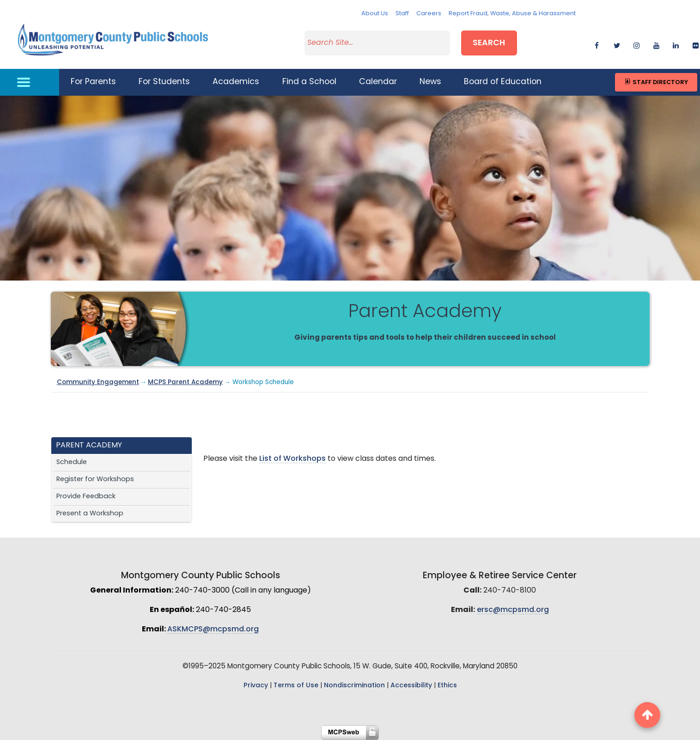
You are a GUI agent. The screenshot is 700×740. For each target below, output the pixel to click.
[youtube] (656, 44)
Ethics (447, 686)
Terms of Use (296, 686)
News (430, 82)
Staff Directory (656, 82)
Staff (402, 14)
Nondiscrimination (354, 686)
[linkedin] (676, 44)
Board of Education (503, 82)
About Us (375, 14)
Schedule (72, 462)
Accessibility (411, 686)
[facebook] (597, 44)
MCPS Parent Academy (185, 382)
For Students (164, 82)
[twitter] (617, 44)
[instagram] (636, 44)
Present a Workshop (90, 514)
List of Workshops (292, 459)
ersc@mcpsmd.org (513, 610)
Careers (429, 14)
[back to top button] (647, 715)
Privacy (256, 686)
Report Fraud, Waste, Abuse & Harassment (512, 14)
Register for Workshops (95, 480)
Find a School (309, 82)
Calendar (378, 82)
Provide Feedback (86, 497)
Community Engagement (98, 382)
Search (489, 43)
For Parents (93, 82)
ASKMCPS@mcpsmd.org (213, 630)
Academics (236, 82)
